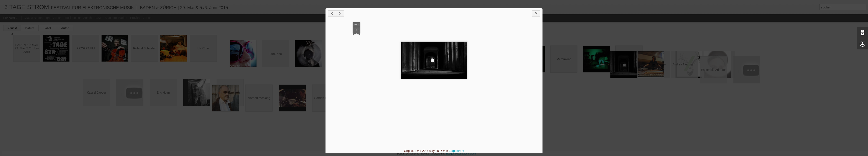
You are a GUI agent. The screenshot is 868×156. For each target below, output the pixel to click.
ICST (98, 18)
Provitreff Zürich (141, 18)
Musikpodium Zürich (78, 18)
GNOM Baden (33, 18)
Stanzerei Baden (116, 18)
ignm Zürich (53, 18)
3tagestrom (456, 151)
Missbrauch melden (466, 154)
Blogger (450, 154)
